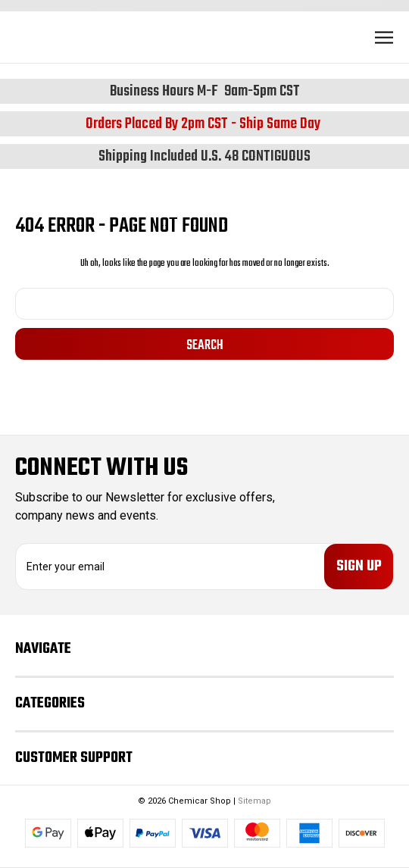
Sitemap (254, 801)
